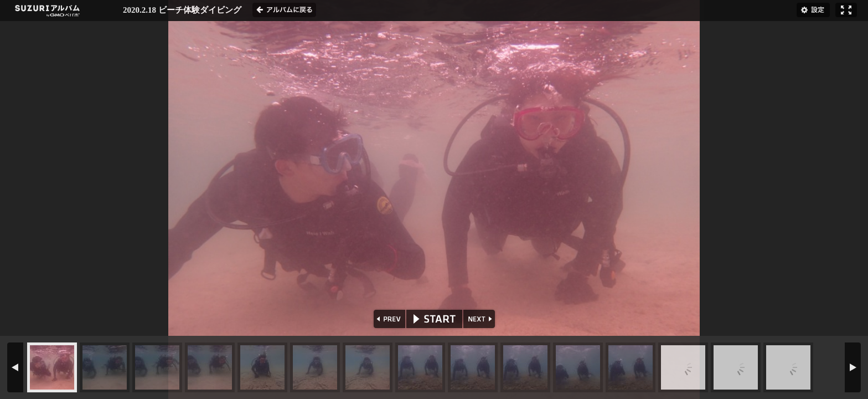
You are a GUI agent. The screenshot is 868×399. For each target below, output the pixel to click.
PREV (388, 319)
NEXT (480, 319)
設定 (813, 10)
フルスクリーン (846, 10)
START (434, 319)
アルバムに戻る (284, 10)
